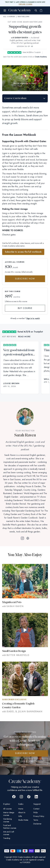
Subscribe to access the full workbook (23, 252)
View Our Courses (25, 761)
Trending (7, 838)
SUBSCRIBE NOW (25, 753)
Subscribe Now (25, 279)
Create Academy (41, 57)
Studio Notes (23, 820)
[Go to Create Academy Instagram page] (21, 797)
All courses (7, 809)
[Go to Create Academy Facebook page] (14, 797)
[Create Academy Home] (20, 10)
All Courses (9, 17)
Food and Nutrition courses (10, 827)
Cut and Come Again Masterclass (25, 22)
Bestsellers (24, 17)
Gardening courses (7, 820)
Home (21, 809)
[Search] (36, 10)
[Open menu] (5, 10)
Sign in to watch (33, 318)
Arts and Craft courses (9, 833)
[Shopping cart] (41, 10)
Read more (24, 337)
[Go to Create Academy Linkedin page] (36, 797)
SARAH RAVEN (21, 38)
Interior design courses (9, 814)
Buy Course (25, 308)
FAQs (35, 812)
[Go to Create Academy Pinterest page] (29, 797)
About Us (22, 812)
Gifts (20, 816)
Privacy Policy (39, 816)
